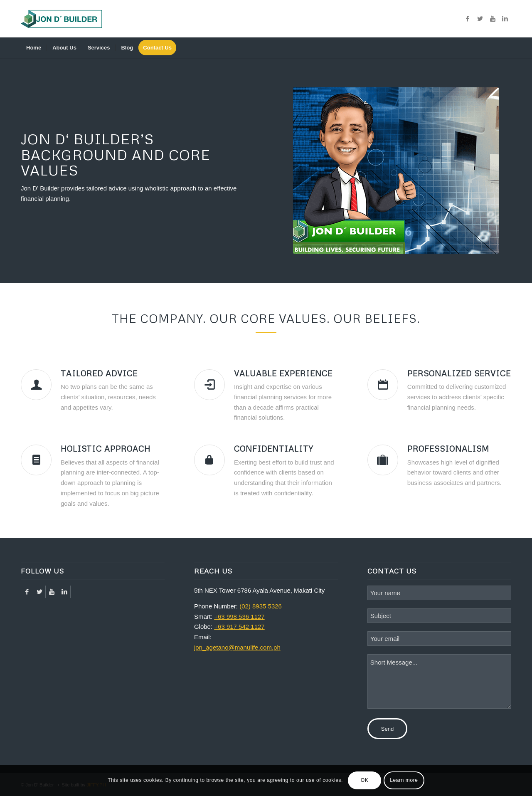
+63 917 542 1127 (239, 627)
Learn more (404, 780)
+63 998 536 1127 (239, 617)
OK (365, 780)
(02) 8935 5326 (261, 606)
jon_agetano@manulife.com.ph (237, 647)
